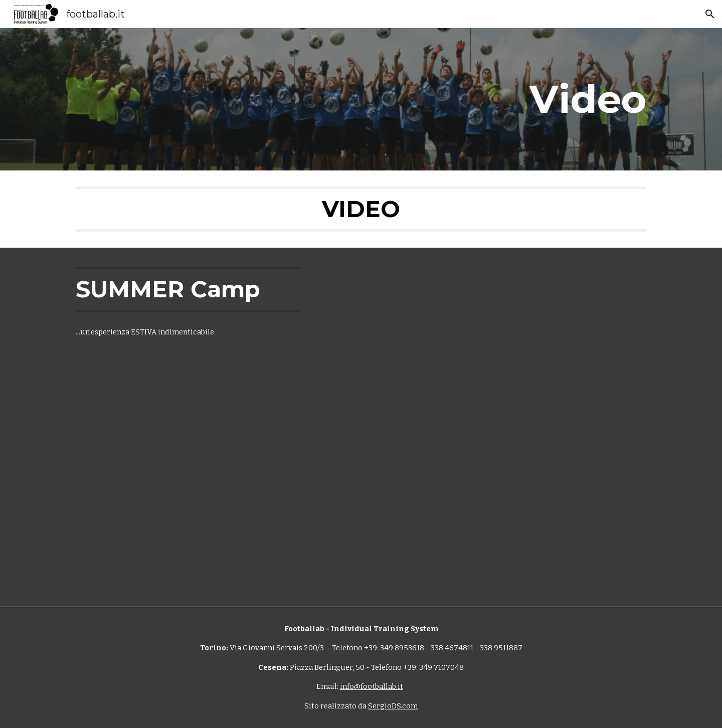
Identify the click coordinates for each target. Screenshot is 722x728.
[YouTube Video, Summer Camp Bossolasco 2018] (534, 334)
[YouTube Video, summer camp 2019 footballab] (386, 334)
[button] (710, 14)
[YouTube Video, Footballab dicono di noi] (188, 513)
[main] (460, 99)
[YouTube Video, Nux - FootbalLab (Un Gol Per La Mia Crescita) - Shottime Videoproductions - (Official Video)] (485, 514)
